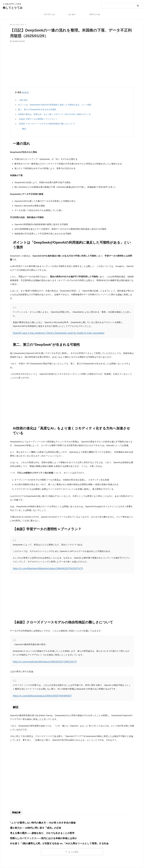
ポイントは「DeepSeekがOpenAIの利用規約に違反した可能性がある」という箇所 (55, 105)
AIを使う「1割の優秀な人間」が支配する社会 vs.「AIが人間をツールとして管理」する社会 (53, 841)
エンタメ (72, 14)
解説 (24, 129)
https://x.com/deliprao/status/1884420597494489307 (37, 693)
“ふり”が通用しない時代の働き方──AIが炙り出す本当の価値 (39, 820)
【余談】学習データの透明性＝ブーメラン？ (38, 119)
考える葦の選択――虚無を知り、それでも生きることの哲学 (38, 830)
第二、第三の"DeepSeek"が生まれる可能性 (38, 109)
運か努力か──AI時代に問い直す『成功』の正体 (33, 825)
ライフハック (49, 14)
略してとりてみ (13, 8)
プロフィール (94, 14)
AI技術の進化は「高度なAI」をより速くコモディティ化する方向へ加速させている (55, 114)
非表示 (25, 92)
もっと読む (74, 849)
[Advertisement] (72, 66)
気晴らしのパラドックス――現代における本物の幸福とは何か (40, 836)
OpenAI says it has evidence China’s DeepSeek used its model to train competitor (51, 333)
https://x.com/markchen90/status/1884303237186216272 (39, 660)
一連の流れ (24, 100)
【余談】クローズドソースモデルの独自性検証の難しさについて (47, 124)
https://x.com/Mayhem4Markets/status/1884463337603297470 (42, 567)
